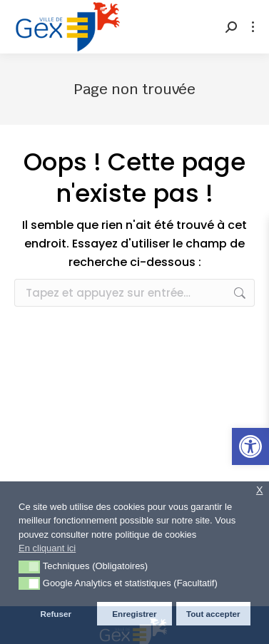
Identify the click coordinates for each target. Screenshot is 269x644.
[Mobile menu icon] (253, 27)
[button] (250, 446)
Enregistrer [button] (134, 614)
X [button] (260, 490)
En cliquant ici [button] (47, 548)
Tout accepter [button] (213, 614)
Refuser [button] (56, 614)
